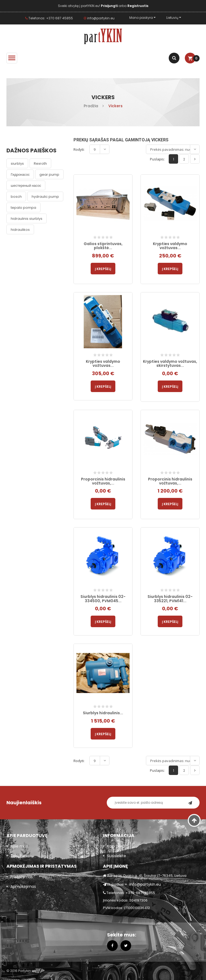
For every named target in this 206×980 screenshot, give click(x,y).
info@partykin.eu (99, 18)
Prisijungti (110, 6)
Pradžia (91, 106)
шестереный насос (26, 186)
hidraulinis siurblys (27, 219)
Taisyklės (19, 856)
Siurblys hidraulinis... (103, 713)
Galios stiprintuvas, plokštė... (103, 246)
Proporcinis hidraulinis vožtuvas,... (103, 481)
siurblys (17, 164)
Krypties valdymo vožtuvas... (170, 246)
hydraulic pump (45, 197)
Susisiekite (117, 856)
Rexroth (40, 164)
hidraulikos (20, 230)
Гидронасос (20, 175)
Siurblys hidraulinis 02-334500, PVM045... (103, 599)
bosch (16, 197)
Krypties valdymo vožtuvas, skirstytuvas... (170, 363)
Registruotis (138, 6)
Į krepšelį (103, 269)
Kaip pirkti (116, 846)
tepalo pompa (23, 208)
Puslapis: (157, 159)
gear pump (49, 175)
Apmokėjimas (23, 886)
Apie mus (19, 846)
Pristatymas (22, 877)
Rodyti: (79, 149)
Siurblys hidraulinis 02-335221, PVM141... (170, 599)
